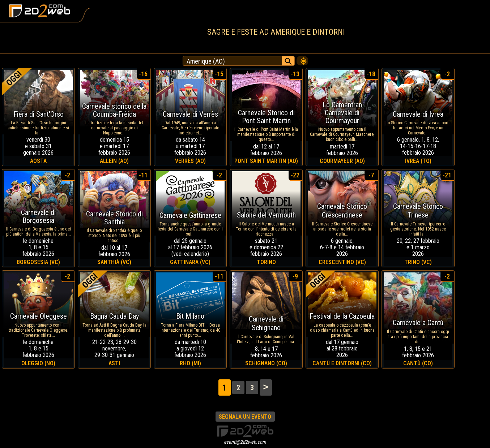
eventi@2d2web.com (245, 442)
